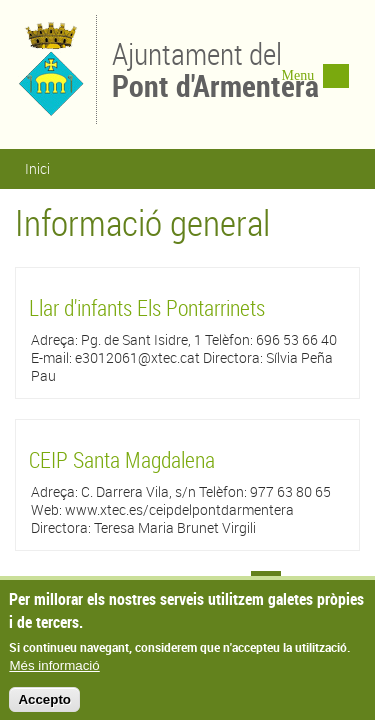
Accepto (44, 706)
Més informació (54, 672)
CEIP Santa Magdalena (122, 459)
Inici (37, 168)
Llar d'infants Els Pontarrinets (147, 307)
